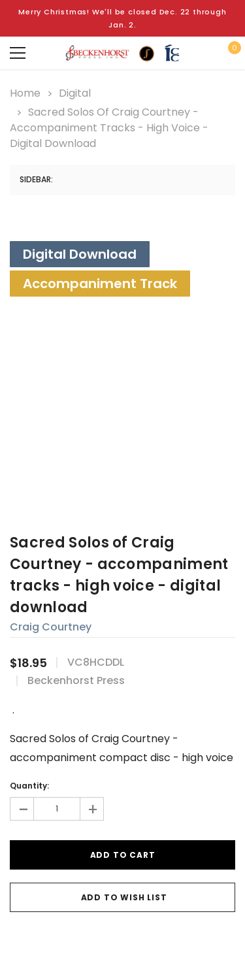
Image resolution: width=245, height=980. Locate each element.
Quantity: (29, 786)
